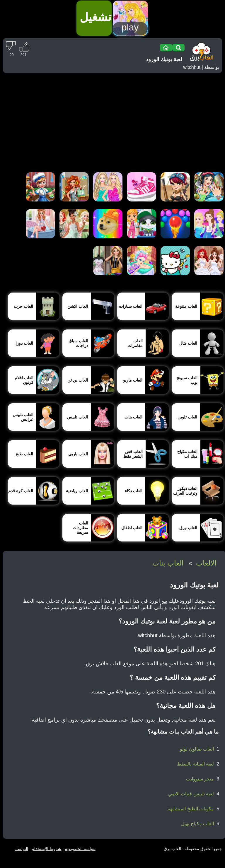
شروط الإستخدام (46, 849)
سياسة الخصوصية (80, 849)
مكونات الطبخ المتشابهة (191, 809)
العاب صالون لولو (197, 749)
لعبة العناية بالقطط (195, 764)
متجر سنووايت (200, 779)
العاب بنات (168, 563)
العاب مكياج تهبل (197, 824)
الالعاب (206, 563)
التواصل (21, 849)
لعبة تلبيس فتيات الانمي (191, 794)
